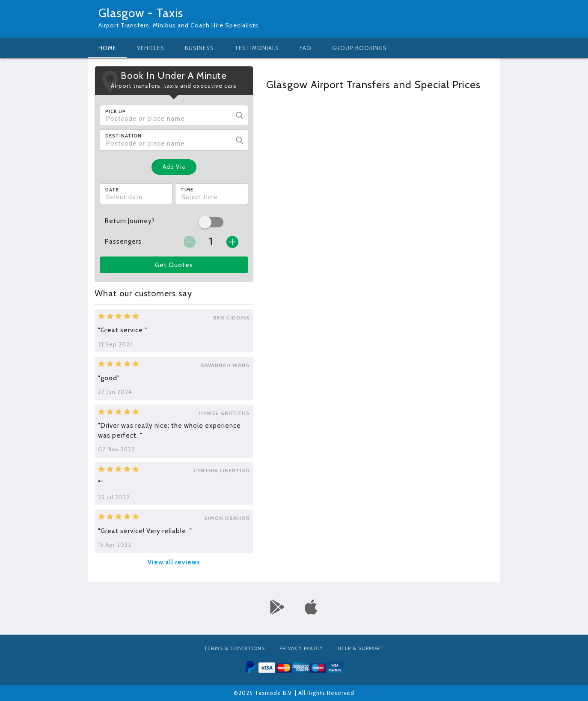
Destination (123, 136)
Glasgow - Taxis (141, 13)
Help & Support (361, 648)
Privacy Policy (301, 648)
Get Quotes (174, 265)
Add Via (174, 167)
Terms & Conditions (234, 648)
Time (187, 190)
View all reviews (174, 562)
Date (112, 190)
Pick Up (116, 111)
